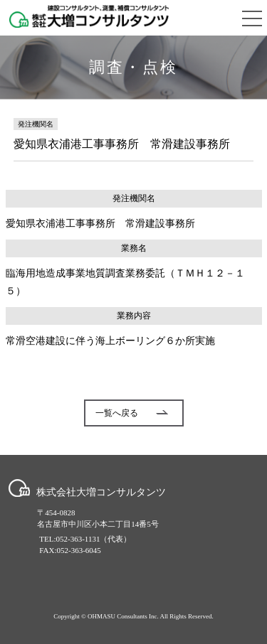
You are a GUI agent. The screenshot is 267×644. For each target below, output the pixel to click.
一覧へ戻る (132, 413)
